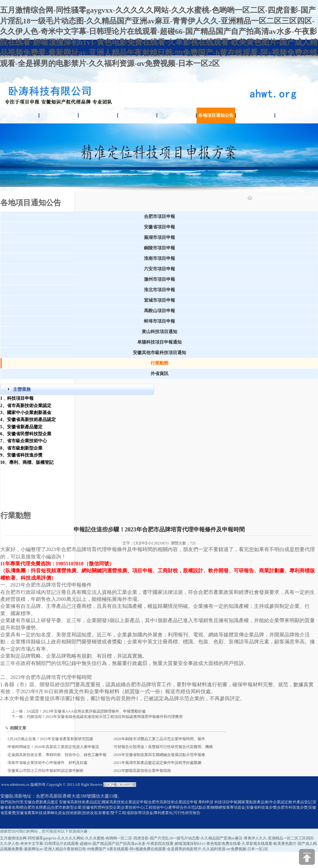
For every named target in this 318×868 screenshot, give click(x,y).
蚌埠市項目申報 (159, 321)
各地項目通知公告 (216, 115)
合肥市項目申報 (159, 217)
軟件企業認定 (277, 802)
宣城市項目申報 (159, 300)
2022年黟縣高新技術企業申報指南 (142, 771)
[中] (143, 543)
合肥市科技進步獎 (292, 807)
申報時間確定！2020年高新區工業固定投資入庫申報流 (53, 747)
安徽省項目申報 (159, 227)
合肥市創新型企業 (66, 807)
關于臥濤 (255, 115)
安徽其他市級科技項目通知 (159, 353)
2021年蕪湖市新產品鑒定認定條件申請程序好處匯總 (158, 763)
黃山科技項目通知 (159, 332)
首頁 (19, 115)
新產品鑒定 (59, 115)
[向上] (307, 857)
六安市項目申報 (159, 269)
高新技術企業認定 (98, 115)
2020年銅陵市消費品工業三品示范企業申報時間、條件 (159, 739)
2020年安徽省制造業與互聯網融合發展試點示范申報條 (159, 755)
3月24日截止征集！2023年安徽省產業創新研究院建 (50, 739)
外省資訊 (159, 374)
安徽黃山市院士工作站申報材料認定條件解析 (46, 771)
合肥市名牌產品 (37, 807)
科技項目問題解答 (295, 115)
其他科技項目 (177, 115)
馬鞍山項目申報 (159, 311)
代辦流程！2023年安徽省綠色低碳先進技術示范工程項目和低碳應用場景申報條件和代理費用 (105, 717)
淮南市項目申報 (159, 258)
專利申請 (137, 115)
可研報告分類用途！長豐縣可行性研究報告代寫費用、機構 (163, 747)
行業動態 (307, 198)
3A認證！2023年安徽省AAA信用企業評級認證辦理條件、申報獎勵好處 (86, 711)
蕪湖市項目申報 (159, 237)
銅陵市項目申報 (159, 248)
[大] (137, 543)
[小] (150, 543)
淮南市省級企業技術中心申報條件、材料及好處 (48, 763)
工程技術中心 (156, 807)
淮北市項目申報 (159, 290)
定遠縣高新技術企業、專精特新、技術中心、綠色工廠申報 (57, 755)
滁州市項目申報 (159, 279)
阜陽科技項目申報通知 (159, 342)
